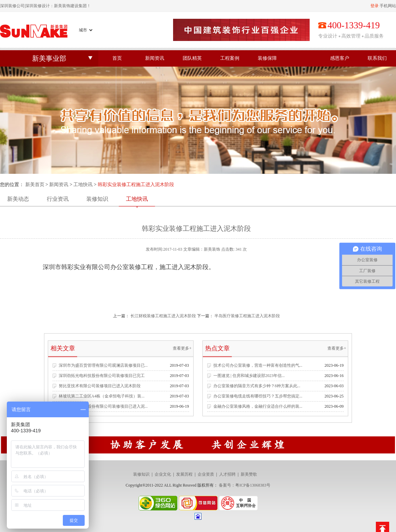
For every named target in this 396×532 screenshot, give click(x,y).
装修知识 (97, 199)
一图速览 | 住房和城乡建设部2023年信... (249, 376)
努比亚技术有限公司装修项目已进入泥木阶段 (100, 386)
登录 (374, 6)
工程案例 (230, 58)
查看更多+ (182, 348)
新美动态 (18, 199)
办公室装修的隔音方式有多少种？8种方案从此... (257, 386)
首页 (117, 58)
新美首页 (35, 185)
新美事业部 (49, 58)
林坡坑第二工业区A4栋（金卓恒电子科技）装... (102, 396)
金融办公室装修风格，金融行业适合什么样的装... (258, 406)
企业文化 (163, 474)
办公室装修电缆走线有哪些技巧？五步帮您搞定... (258, 396)
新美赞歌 (249, 474)
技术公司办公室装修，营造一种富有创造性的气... (258, 365)
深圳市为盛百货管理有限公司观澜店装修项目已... (103, 365)
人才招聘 (227, 474)
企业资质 (206, 474)
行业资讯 (58, 199)
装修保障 (267, 58)
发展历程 (184, 474)
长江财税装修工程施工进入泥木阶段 (163, 316)
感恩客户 (340, 58)
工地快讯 (83, 185)
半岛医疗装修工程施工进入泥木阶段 (247, 316)
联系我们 (377, 58)
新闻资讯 (155, 58)
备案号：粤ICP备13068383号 (245, 485)
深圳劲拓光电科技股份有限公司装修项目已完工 (102, 376)
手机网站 (388, 6)
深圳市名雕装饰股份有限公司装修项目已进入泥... (103, 406)
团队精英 (192, 58)
